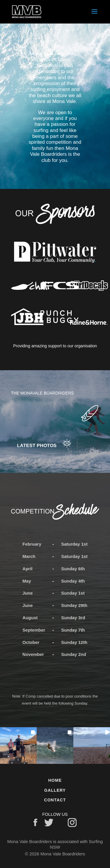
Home (55, 780)
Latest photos (37, 445)
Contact (55, 800)
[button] (18, 746)
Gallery (55, 790)
